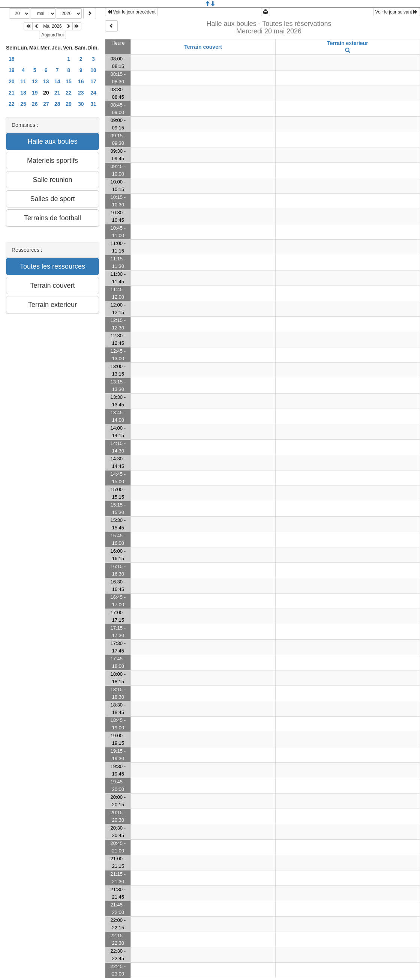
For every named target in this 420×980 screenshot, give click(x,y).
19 (12, 70)
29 (69, 104)
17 (93, 81)
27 (46, 104)
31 (93, 104)
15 (69, 81)
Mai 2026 (52, 26)
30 (81, 104)
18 (12, 59)
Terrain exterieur (347, 43)
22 (69, 93)
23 (81, 93)
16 (81, 81)
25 (23, 104)
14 (57, 81)
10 (93, 70)
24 (93, 93)
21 (12, 93)
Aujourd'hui (52, 35)
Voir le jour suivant (397, 12)
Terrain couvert (203, 47)
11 (23, 81)
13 (46, 81)
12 (35, 81)
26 (35, 104)
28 (57, 104)
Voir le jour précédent (131, 12)
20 (12, 81)
